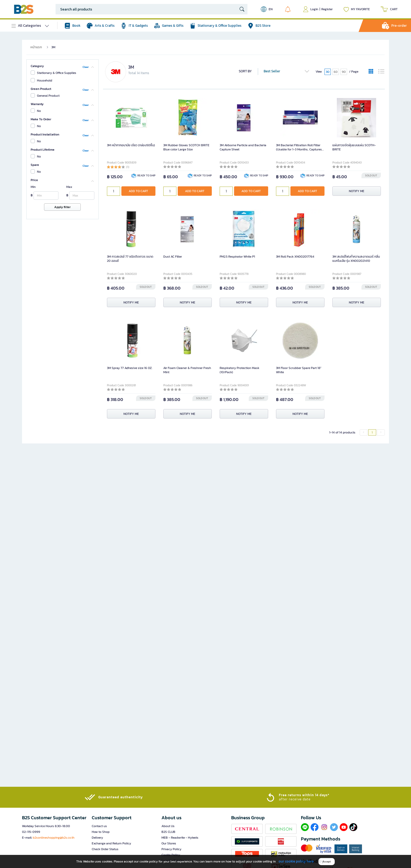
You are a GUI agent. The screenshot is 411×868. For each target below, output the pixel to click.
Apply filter (62, 207)
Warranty (37, 104)
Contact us (99, 826)
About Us (168, 826)
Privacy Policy (171, 849)
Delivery (97, 838)
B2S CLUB (168, 832)
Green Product (41, 89)
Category (37, 66)
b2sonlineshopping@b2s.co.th (54, 838)
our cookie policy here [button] (296, 861)
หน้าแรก (36, 47)
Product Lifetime (43, 150)
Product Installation (45, 134)
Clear (86, 67)
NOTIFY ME (357, 191)
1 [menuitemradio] (372, 432)
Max (69, 187)
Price (34, 180)
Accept (327, 862)
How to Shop (101, 832)
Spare (35, 165)
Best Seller (287, 71)
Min (33, 187)
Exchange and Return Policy (111, 843)
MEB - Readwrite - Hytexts (180, 838)
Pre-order (399, 26)
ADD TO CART (138, 191)
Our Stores (169, 843)
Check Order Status (105, 849)
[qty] (113, 191)
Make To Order (41, 119)
